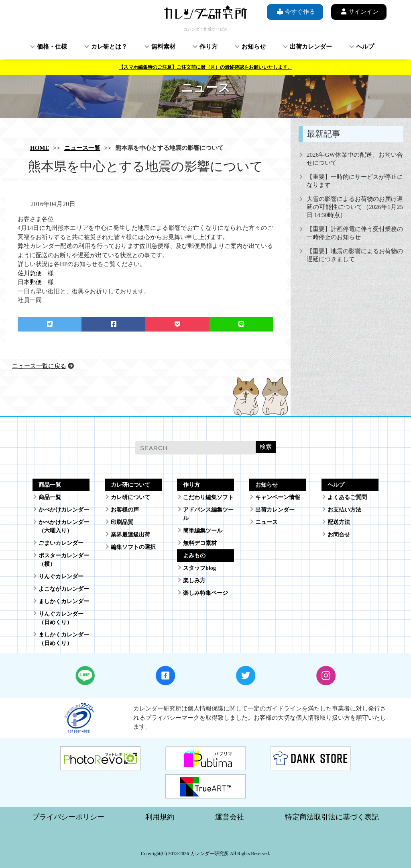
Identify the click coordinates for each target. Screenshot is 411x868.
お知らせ (254, 47)
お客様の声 (125, 510)
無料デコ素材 (200, 543)
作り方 (209, 47)
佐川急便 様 (36, 273)
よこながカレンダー (64, 589)
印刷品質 (122, 522)
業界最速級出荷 (130, 535)
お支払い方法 (344, 510)
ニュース (267, 522)
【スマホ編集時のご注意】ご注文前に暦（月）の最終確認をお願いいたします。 (205, 67)
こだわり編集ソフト (208, 497)
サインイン (359, 11)
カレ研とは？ (109, 47)
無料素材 (163, 47)
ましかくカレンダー (64, 601)
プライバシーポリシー (68, 817)
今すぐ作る (295, 11)
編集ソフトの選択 (133, 547)
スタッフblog (199, 568)
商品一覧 (50, 497)
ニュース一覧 (82, 148)
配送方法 (339, 522)
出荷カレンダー (311, 47)
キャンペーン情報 (278, 497)
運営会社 (230, 817)
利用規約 (160, 817)
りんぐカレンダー (61, 576)
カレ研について (130, 497)
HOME (40, 148)
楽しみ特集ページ (205, 593)
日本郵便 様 (36, 282)
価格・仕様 (52, 47)
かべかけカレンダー (64, 510)
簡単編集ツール (203, 531)
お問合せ (339, 535)
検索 (266, 447)
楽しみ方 (194, 580)
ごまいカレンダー (61, 543)
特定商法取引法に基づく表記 (332, 817)
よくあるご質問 (347, 497)
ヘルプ (365, 47)
